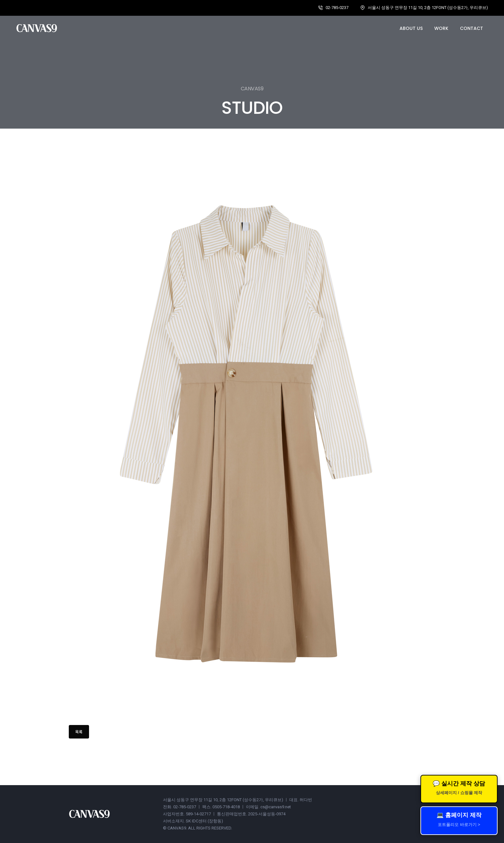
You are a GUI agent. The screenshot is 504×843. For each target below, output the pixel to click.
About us (411, 28)
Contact (472, 28)
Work (441, 28)
